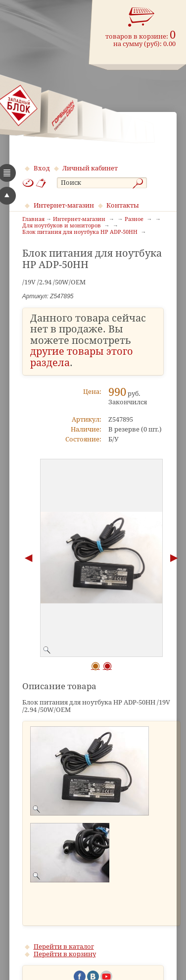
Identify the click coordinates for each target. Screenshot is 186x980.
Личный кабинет (90, 168)
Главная (33, 219)
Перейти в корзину (65, 954)
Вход (42, 168)
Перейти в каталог (64, 947)
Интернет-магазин (64, 205)
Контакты (123, 205)
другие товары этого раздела (82, 357)
